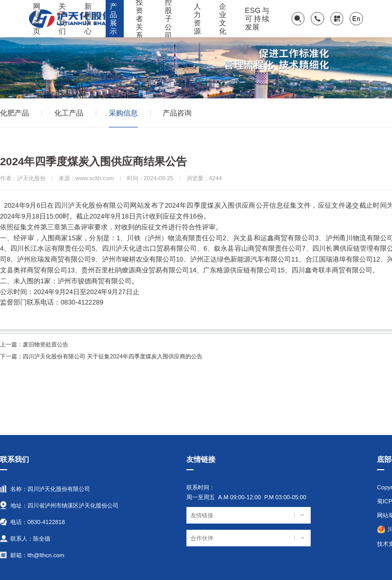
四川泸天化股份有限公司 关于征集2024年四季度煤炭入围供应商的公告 (101, 356)
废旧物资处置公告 (34, 344)
